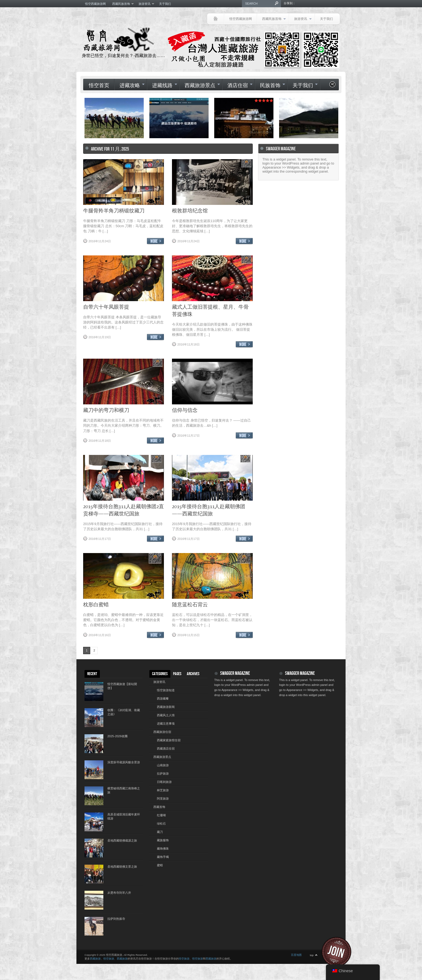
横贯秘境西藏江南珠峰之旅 (124, 790)
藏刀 (160, 832)
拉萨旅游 (163, 774)
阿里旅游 (163, 799)
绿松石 (161, 824)
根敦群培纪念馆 (190, 210)
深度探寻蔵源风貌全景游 (124, 762)
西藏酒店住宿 (166, 749)
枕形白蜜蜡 (96, 604)
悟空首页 (99, 86)
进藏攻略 (129, 86)
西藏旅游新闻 (166, 707)
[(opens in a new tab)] (179, 118)
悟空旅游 (109, 959)
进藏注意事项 (166, 724)
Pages (177, 674)
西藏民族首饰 (121, 4)
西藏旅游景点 (200, 86)
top (312, 955)
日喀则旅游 (164, 782)
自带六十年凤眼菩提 (106, 307)
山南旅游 (163, 765)
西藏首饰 (159, 807)
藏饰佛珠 (163, 849)
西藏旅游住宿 (162, 732)
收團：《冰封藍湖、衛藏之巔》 (124, 712)
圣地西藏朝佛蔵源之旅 (122, 840)
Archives (193, 674)
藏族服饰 (163, 840)
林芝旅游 (163, 790)
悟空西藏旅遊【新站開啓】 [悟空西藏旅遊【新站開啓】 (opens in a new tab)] (122, 686)
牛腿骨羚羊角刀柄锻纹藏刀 (114, 210)
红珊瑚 (161, 815)
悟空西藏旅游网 (95, 4)
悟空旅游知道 (166, 690)
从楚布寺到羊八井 (119, 893)
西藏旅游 (95, 959)
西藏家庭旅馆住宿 (169, 740)
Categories (160, 674)
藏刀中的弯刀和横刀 (106, 410)
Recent (92, 674)
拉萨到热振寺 (116, 919)
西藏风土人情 (166, 715)
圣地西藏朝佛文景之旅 (122, 867)
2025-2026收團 (117, 736)
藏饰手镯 (163, 857)
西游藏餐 (163, 699)
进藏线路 (162, 86)
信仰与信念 (185, 410)
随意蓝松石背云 (190, 604)
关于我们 (165, 4)
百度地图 (296, 955)
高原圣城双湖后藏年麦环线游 (124, 816)
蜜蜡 (160, 865)
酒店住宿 (237, 86)
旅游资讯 (145, 4)
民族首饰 (270, 86)
